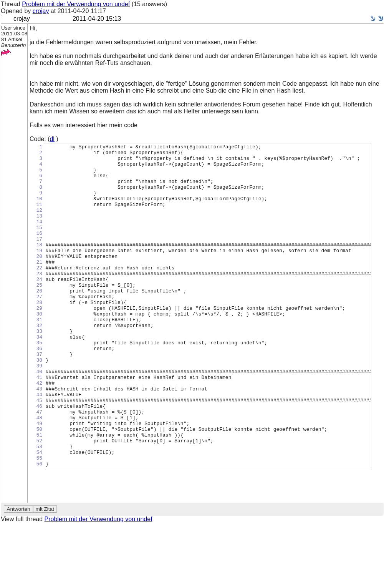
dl (52, 139)
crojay (41, 11)
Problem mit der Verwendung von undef (76, 4)
